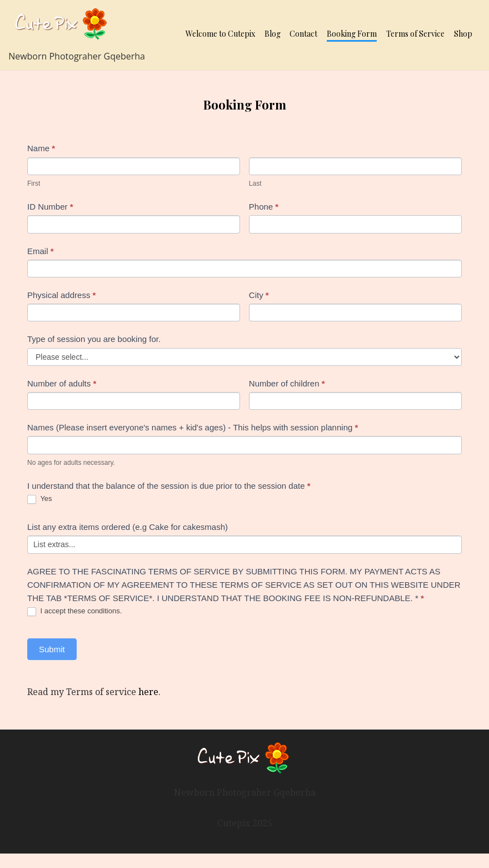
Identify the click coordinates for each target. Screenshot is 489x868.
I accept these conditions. (74, 611)
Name (41, 148)
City (259, 295)
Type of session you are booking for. (94, 339)
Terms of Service (415, 34)
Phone (264, 207)
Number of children (287, 383)
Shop (463, 34)
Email (41, 251)
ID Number (50, 207)
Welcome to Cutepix (220, 34)
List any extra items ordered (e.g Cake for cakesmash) (128, 527)
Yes (40, 499)
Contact (303, 34)
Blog (273, 34)
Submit (52, 649)
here (148, 692)
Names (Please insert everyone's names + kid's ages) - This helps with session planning (193, 427)
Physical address (61, 295)
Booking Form (352, 34)
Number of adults (62, 383)
